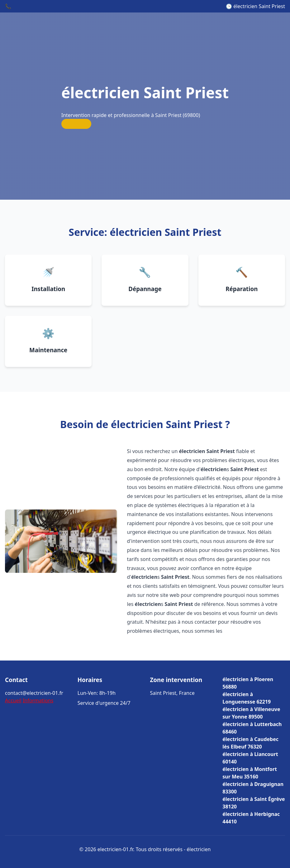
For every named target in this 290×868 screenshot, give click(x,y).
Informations (38, 700)
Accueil (13, 700)
